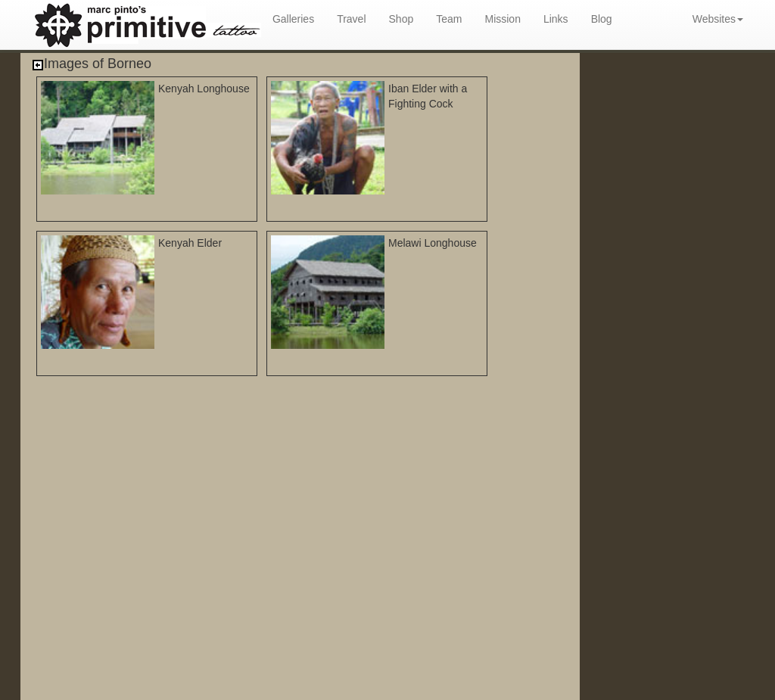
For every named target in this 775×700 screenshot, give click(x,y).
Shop (402, 19)
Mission (502, 19)
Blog (602, 19)
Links (556, 19)
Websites (718, 19)
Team (449, 19)
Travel (351, 19)
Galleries (293, 19)
